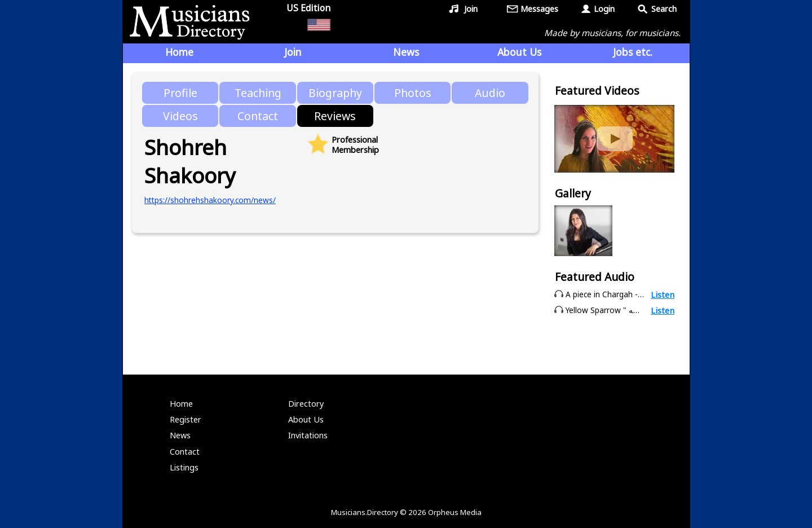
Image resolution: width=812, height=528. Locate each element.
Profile (180, 93)
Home (179, 52)
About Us (519, 52)
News (406, 52)
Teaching (258, 93)
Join (471, 9)
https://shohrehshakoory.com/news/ (210, 200)
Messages (539, 9)
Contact (258, 116)
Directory (306, 404)
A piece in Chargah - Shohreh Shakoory (636, 294)
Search (664, 9)
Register (186, 419)
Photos (413, 93)
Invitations (308, 435)
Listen (663, 294)
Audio (490, 93)
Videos (180, 116)
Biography (335, 93)
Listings (184, 467)
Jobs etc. (633, 52)
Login (604, 9)
